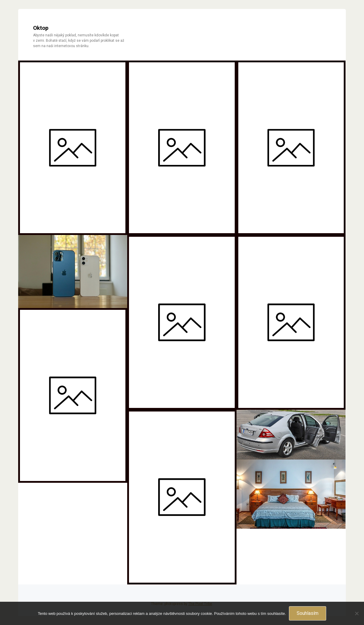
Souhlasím (308, 613)
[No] (357, 613)
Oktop (41, 28)
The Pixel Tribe (200, 604)
